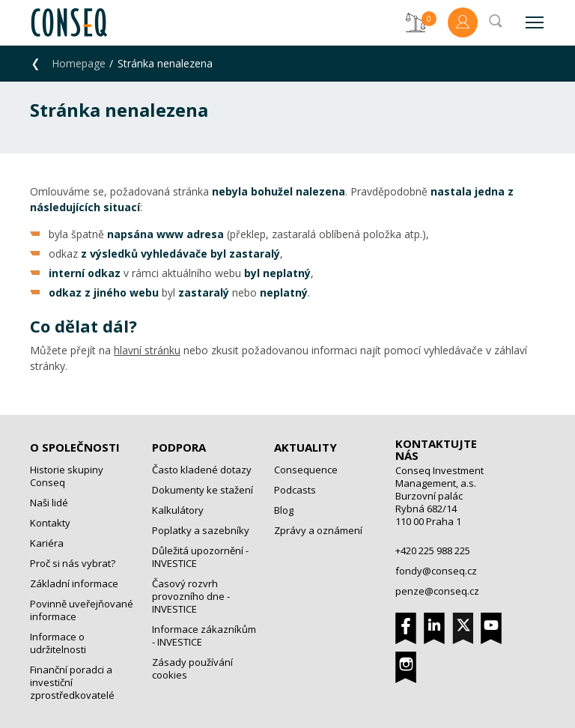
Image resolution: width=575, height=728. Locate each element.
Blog (284, 510)
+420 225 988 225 (433, 550)
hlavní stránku (147, 350)
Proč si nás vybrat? (73, 563)
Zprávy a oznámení (318, 530)
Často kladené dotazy (202, 470)
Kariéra (47, 543)
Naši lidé (49, 503)
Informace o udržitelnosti (58, 643)
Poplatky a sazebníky (201, 530)
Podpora (179, 447)
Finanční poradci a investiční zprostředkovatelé (72, 682)
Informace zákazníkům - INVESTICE (204, 636)
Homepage (79, 63)
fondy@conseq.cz (436, 571)
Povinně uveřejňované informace (82, 610)
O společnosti (75, 447)
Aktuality (305, 447)
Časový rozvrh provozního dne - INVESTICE (191, 596)
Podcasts (295, 490)
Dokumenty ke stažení (203, 490)
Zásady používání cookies (192, 668)
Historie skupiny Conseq (67, 476)
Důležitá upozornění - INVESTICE (200, 557)
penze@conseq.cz (437, 591)
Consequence (306, 470)
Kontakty (50, 523)
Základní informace (74, 583)
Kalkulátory (178, 510)
